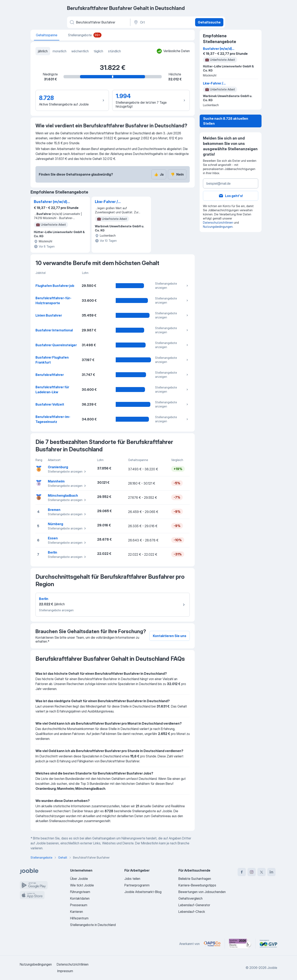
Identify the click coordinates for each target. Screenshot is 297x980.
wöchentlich (80, 51)
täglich (98, 51)
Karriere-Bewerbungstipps (197, 885)
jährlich (43, 51)
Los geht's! (231, 196)
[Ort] (162, 22)
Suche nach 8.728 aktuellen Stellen (226, 121)
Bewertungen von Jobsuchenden (202, 892)
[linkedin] (271, 872)
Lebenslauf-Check (192, 912)
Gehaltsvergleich (190, 898)
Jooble (272, 968)
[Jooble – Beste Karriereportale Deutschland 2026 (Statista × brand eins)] (240, 944)
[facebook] (242, 872)
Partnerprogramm (137, 885)
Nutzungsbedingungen (218, 227)
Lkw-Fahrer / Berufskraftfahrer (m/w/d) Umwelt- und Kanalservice (114, 202)
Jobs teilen (132, 879)
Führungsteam (80, 892)
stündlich (114, 51)
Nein (177, 174)
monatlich (60, 51)
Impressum (65, 971)
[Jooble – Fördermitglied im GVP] (268, 944)
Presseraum (79, 905)
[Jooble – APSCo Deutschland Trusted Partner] (212, 944)
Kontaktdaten (80, 898)
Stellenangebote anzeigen (172, 286)
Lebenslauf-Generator (194, 905)
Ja (159, 174)
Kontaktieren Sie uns (170, 636)
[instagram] (252, 872)
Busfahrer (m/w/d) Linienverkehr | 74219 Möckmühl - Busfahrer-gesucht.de (55, 202)
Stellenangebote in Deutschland (93, 925)
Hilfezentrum (79, 918)
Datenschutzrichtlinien (218, 222)
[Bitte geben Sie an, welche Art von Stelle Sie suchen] (98, 22)
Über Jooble (79, 879)
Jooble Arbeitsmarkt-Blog (143, 892)
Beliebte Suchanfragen (195, 879)
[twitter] (262, 872)
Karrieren (77, 912)
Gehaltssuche (209, 22)
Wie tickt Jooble (82, 885)
